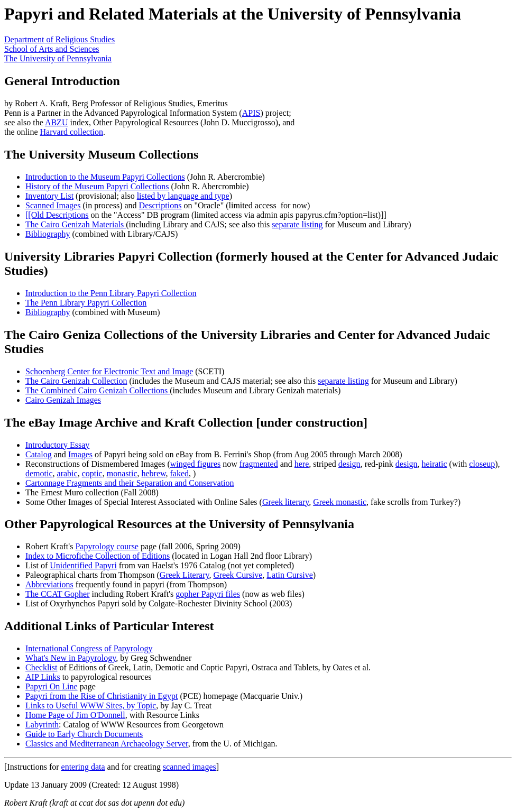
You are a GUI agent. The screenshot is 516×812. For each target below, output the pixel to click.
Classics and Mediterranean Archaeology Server (107, 744)
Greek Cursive (238, 575)
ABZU (57, 122)
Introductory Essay (57, 445)
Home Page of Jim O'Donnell (75, 715)
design (349, 464)
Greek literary (285, 502)
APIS (251, 113)
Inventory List (49, 196)
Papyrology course (107, 546)
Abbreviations (49, 584)
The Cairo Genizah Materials (76, 224)
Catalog (39, 454)
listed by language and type (183, 196)
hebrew (153, 473)
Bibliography (48, 234)
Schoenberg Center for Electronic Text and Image (109, 371)
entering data (83, 767)
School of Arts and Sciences (52, 49)
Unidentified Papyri (83, 565)
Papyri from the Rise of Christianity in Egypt (102, 696)
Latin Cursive (290, 575)
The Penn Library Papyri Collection (86, 303)
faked (180, 473)
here (302, 464)
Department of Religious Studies (59, 39)
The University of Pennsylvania (58, 58)
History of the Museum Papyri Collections (97, 186)
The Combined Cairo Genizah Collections (98, 390)
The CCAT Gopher (57, 594)
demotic (39, 473)
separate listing (297, 224)
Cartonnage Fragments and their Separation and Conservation (130, 483)
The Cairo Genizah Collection (76, 381)
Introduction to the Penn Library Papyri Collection (111, 293)
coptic (92, 473)
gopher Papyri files (208, 594)
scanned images (190, 767)
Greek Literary (185, 575)
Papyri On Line (52, 686)
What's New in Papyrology (71, 658)
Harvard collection (72, 132)
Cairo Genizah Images (63, 400)
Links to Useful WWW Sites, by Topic (91, 705)
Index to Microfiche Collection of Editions (98, 556)
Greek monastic (340, 502)
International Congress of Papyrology (89, 648)
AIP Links (43, 677)
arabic (67, 473)
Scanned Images (53, 205)
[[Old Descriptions (57, 215)
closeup (482, 464)
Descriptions (160, 205)
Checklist (41, 667)
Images (80, 454)
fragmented (259, 464)
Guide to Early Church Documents (84, 734)
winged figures (196, 464)
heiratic (435, 464)
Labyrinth (42, 725)
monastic (122, 473)
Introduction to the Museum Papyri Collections (105, 177)
